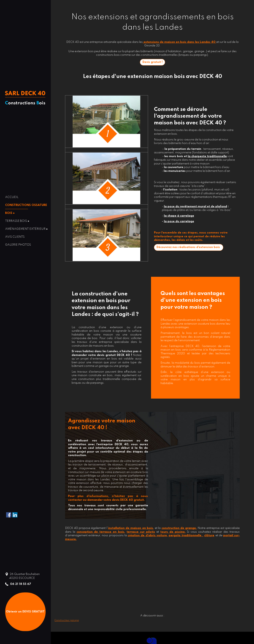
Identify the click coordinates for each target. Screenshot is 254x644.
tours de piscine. (173, 532)
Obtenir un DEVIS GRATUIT (25, 612)
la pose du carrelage (179, 221)
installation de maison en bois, (131, 528)
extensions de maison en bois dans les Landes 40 (179, 42)
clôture (209, 535)
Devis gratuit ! (152, 62)
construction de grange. (179, 528)
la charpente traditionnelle (207, 156)
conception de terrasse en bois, (101, 532)
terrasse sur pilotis (141, 532)
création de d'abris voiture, (148, 535)
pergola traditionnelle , (186, 535)
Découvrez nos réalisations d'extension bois (189, 247)
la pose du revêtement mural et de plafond (195, 207)
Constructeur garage (67, 620)
